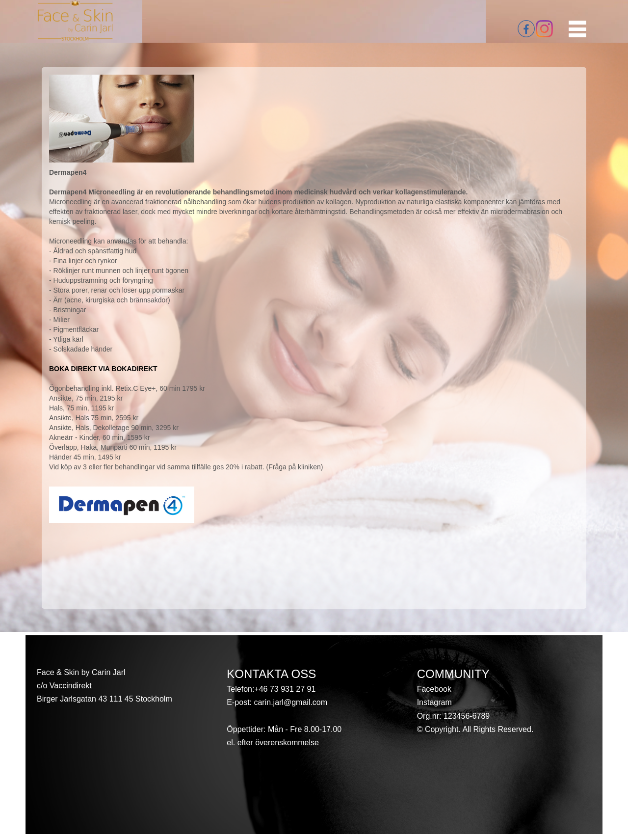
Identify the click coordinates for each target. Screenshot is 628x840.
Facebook (434, 689)
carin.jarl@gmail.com (289, 702)
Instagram (434, 702)
